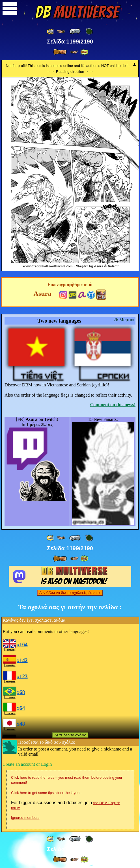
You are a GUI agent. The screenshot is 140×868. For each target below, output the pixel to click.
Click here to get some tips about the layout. (46, 793)
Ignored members (25, 818)
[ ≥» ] (74, 52)
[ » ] (60, 52)
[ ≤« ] (61, 31)
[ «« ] (51, 31)
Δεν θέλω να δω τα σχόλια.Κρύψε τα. (70, 593)
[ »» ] (84, 52)
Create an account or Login (27, 764)
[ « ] (75, 31)
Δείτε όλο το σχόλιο (70, 735)
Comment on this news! (113, 405)
